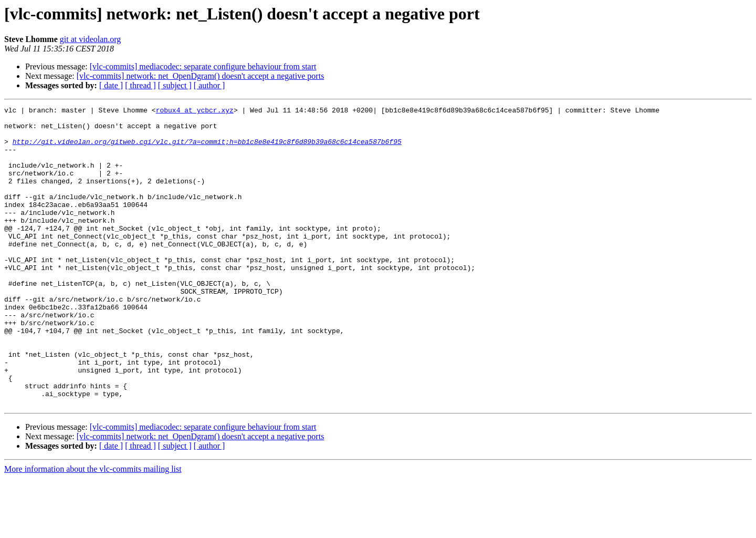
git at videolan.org (91, 39)
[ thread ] (140, 85)
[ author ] (209, 85)
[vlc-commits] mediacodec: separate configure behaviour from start (203, 66)
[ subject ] (175, 85)
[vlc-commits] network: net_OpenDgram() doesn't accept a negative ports (201, 76)
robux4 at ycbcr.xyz (195, 111)
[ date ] (111, 85)
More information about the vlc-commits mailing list (93, 529)
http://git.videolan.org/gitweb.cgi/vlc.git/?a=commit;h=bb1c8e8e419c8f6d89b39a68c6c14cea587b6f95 (207, 149)
